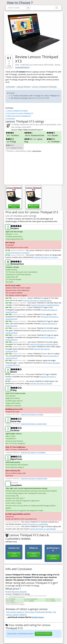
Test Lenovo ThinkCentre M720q (38, 612)
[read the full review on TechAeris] (17, 253)
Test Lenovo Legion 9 (15, 612)
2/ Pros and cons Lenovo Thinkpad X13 (19, 113)
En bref (12, 93)
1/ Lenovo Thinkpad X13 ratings (17, 111)
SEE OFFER (14, 206)
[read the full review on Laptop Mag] (34, 424)
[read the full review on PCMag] (32, 414)
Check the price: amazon (16, 592)
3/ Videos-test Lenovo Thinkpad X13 (18, 116)
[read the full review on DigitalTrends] (34, 478)
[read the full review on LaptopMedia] (35, 524)
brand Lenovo (38, 617)
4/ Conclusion (10, 118)
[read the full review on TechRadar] (33, 452)
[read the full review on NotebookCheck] (37, 300)
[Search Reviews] (17, 8)
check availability (14, 555)
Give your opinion (43, 634)
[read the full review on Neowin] (41, 383)
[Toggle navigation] (57, 8)
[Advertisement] (33, 168)
